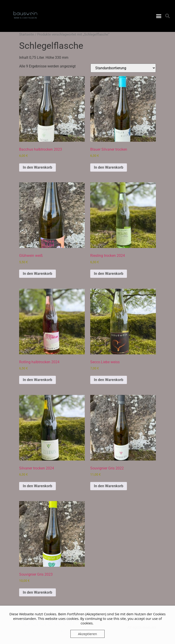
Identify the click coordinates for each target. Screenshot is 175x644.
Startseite (27, 34)
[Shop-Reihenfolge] (123, 68)
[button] (159, 16)
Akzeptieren (87, 634)
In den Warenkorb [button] (37, 167)
